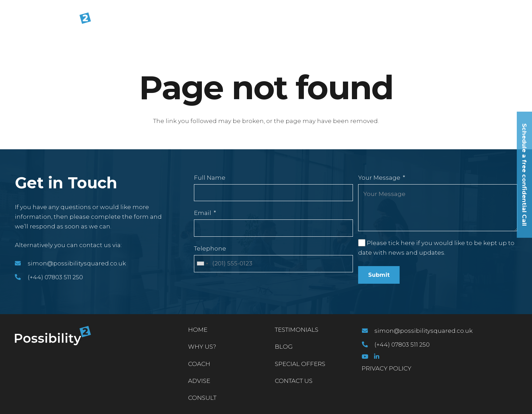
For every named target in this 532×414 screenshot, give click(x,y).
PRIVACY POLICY (386, 368)
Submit (379, 275)
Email (203, 213)
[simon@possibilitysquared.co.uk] (21, 263)
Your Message (379, 178)
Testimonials (297, 330)
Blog (284, 347)
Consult (202, 398)
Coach (199, 364)
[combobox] (202, 264)
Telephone (210, 248)
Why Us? (202, 347)
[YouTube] (365, 356)
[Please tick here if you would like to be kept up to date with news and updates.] (362, 243)
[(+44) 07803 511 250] (21, 277)
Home (198, 330)
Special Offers (300, 364)
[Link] (53, 22)
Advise (199, 381)
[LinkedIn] (377, 356)
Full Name (210, 178)
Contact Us (294, 381)
